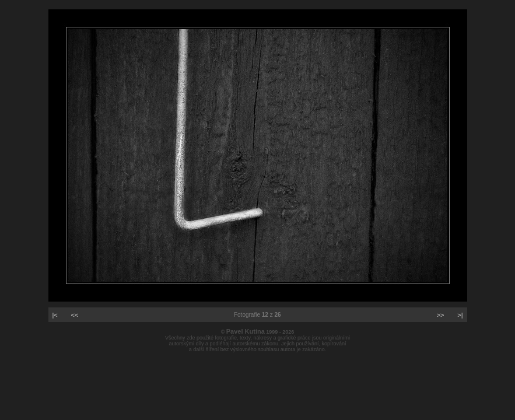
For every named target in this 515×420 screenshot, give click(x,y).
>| (460, 315)
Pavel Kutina (246, 331)
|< (55, 315)
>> (441, 315)
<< (75, 315)
